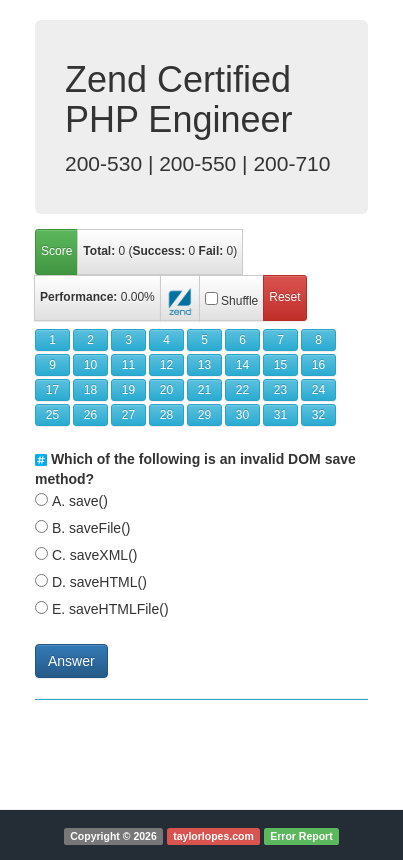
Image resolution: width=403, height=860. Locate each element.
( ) (160, 251)
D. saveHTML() (99, 582)
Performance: (78, 297)
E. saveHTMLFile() (110, 609)
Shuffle (239, 301)
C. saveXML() (95, 555)
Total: (99, 251)
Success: (159, 251)
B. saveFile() (91, 528)
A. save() (80, 501)
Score (56, 251)
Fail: (211, 251)
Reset (284, 297)
